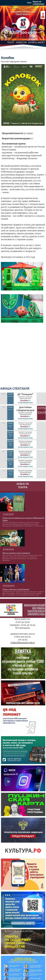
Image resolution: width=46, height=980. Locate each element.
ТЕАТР (11, 42)
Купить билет (42, 411)
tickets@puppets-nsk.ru (23, 643)
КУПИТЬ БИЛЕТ (37, 42)
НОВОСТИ (21, 42)
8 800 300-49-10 (23, 33)
